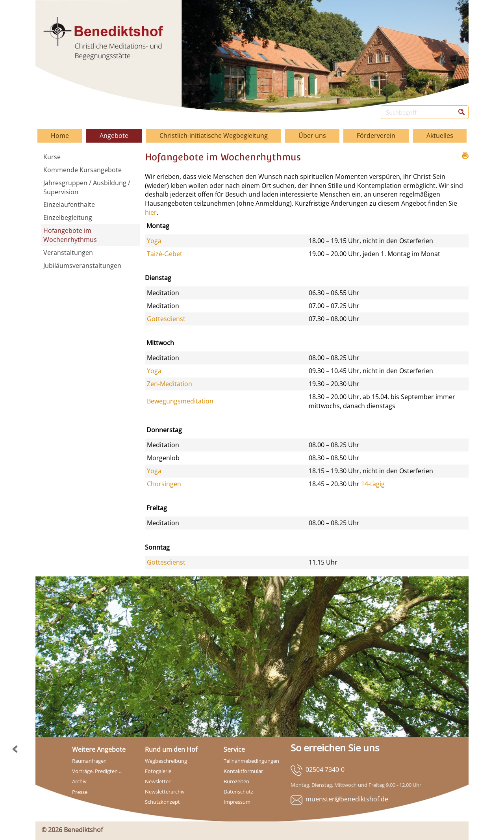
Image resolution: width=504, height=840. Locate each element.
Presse (80, 792)
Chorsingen (164, 484)
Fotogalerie (158, 771)
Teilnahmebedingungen (251, 761)
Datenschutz (238, 792)
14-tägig (373, 484)
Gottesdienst (166, 319)
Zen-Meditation (170, 384)
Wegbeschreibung (166, 761)
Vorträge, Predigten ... (97, 771)
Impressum (237, 802)
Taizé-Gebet (165, 254)
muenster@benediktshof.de (347, 799)
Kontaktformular (243, 771)
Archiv (79, 781)
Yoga (154, 241)
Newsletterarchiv (165, 792)
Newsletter (158, 781)
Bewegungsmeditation (180, 401)
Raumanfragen (89, 761)
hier (151, 212)
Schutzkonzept (162, 802)
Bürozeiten (236, 781)
